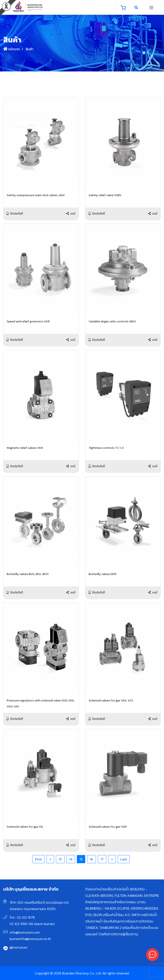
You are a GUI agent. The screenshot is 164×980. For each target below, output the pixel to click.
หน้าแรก (12, 49)
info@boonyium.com (25, 932)
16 (92, 859)
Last (124, 859)
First (38, 859)
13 (60, 859)
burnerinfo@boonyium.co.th (30, 939)
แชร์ (71, 214)
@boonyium (18, 947)
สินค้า (29, 49)
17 (102, 859)
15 (81, 859)
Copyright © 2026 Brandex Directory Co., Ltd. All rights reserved (82, 973)
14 (71, 859)
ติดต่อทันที (15, 214)
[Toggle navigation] (151, 8)
